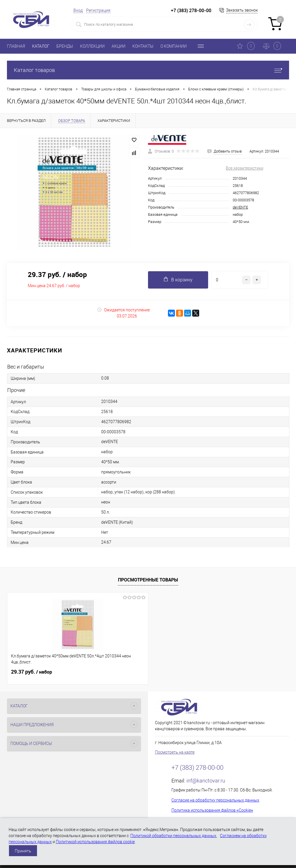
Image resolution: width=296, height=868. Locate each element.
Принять (23, 851)
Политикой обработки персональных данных (173, 836)
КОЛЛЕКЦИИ (92, 46)
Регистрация (98, 10)
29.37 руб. (32, 672)
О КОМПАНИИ (174, 46)
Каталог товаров (148, 70)
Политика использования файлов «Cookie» (212, 810)
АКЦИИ (119, 46)
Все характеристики (245, 168)
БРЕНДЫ (65, 46)
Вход (78, 10)
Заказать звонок (242, 10)
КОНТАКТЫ (143, 46)
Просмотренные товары (148, 580)
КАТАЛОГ (41, 46)
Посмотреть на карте (175, 752)
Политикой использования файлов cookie (95, 842)
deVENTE (240, 207)
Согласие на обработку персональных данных (215, 800)
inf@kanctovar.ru (206, 781)
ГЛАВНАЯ (16, 46)
